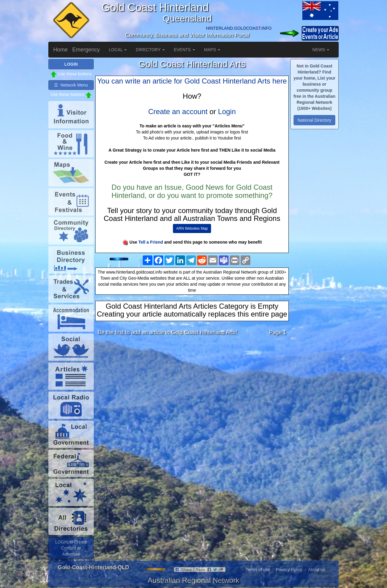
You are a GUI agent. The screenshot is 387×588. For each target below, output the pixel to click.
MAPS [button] (212, 50)
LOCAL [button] (118, 50)
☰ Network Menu (71, 85)
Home (60, 50)
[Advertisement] (192, 388)
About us (317, 570)
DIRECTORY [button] (150, 50)
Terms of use (258, 570)
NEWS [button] (321, 50)
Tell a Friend (151, 242)
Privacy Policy (289, 570)
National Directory (314, 120)
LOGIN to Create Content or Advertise (71, 548)
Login (227, 112)
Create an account (178, 112)
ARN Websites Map (192, 228)
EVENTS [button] (184, 50)
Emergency (86, 50)
